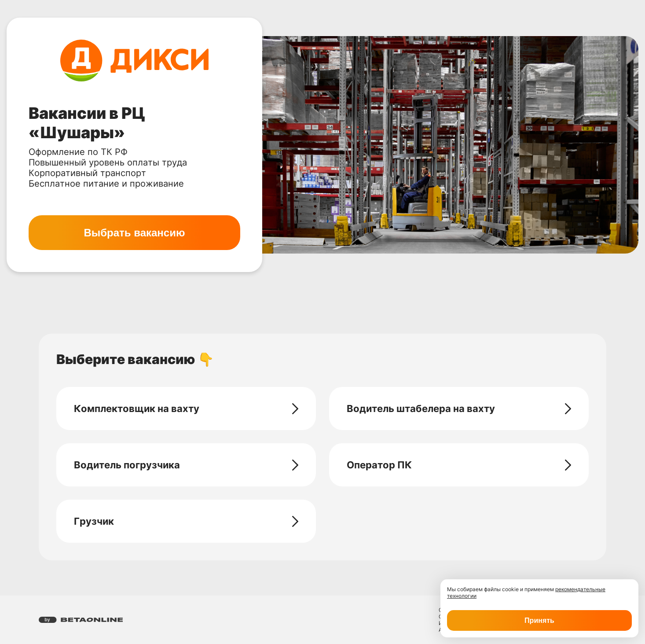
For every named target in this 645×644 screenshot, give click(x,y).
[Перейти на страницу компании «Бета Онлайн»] (81, 620)
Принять (539, 620)
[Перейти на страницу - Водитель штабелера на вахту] (568, 408)
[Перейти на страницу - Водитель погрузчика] (295, 465)
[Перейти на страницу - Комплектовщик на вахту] (295, 408)
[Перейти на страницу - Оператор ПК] (568, 465)
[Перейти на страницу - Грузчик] (295, 521)
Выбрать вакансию (134, 233)
